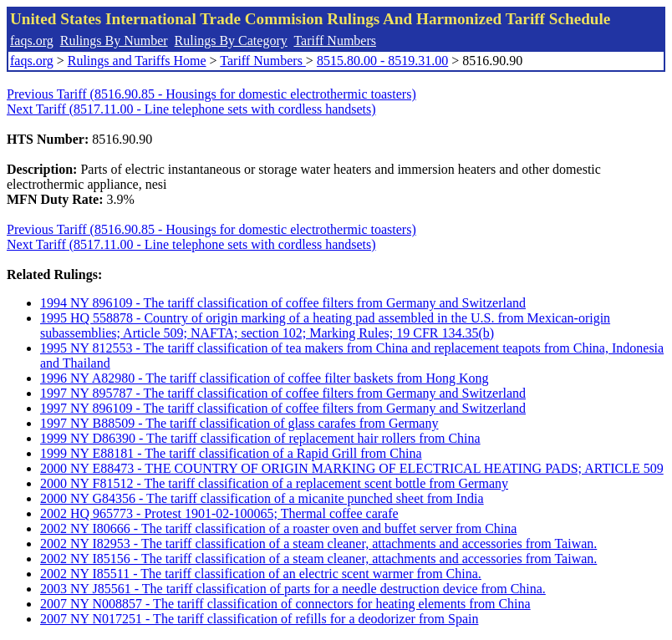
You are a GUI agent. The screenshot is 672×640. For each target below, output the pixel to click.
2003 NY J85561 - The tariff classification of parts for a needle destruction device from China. (293, 589)
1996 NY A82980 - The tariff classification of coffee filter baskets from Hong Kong (265, 378)
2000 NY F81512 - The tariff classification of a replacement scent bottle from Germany (274, 483)
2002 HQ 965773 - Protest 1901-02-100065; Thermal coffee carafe (219, 513)
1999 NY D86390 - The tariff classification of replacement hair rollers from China (260, 438)
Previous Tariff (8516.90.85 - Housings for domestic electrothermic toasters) (211, 94)
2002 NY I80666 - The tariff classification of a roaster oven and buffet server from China (278, 528)
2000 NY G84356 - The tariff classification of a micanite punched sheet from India (262, 498)
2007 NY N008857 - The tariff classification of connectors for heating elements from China (285, 604)
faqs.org (32, 41)
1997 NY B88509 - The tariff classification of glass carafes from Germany (239, 423)
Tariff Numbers (335, 41)
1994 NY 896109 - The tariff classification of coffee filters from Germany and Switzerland (283, 303)
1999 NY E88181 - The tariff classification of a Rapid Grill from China (231, 453)
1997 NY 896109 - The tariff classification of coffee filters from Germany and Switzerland (283, 408)
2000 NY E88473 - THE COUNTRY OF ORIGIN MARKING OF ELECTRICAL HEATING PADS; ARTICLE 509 (352, 468)
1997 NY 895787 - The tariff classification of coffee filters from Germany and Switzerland (283, 393)
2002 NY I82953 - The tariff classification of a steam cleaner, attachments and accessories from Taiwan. (318, 543)
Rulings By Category (231, 41)
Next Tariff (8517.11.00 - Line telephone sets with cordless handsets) (191, 109)
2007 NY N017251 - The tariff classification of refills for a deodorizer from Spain (259, 619)
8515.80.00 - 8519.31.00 (382, 61)
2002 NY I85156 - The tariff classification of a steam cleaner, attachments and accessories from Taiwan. (318, 559)
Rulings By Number (114, 41)
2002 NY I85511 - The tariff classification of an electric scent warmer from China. (261, 574)
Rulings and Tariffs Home (137, 61)
